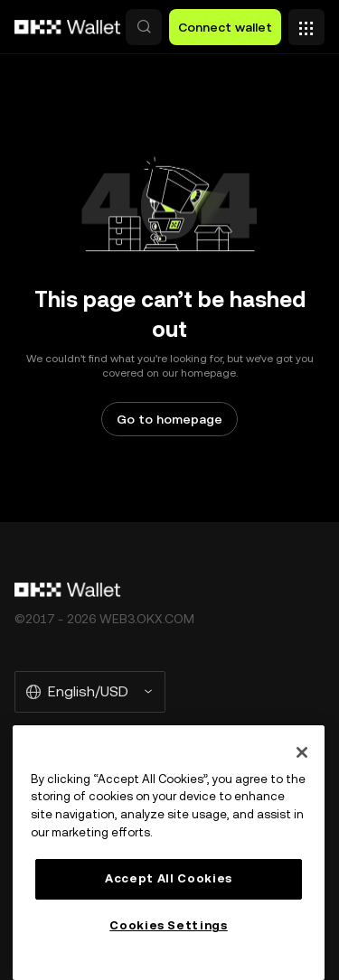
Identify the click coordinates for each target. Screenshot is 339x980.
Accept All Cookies (169, 878)
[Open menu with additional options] (306, 23)
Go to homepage (169, 419)
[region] (169, 853)
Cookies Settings (169, 925)
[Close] (302, 752)
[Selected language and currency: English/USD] (90, 692)
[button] (144, 27)
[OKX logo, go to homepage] (68, 27)
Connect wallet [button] (225, 27)
